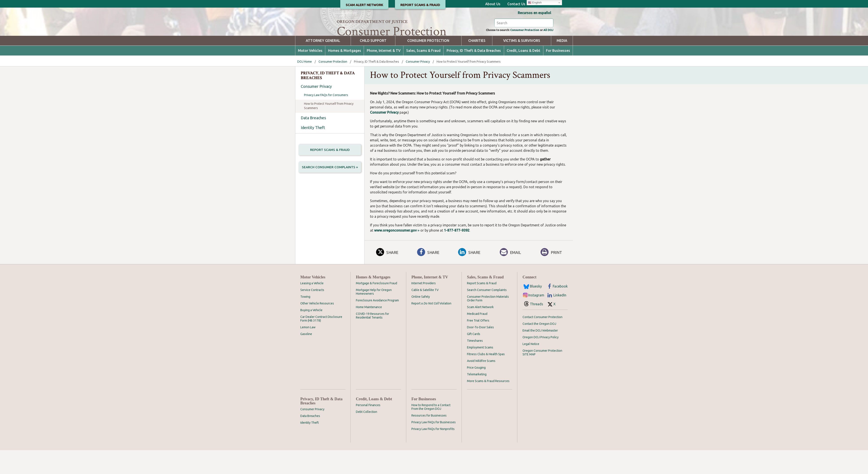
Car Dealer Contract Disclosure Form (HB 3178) (321, 342)
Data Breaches (313, 142)
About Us (493, 4)
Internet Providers (424, 307)
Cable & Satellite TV (425, 314)
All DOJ (547, 53)
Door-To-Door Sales (480, 351)
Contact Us (516, 4)
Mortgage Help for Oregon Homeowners (374, 316)
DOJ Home (305, 85)
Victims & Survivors (522, 65)
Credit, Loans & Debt (524, 74)
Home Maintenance (369, 331)
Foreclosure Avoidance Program (377, 324)
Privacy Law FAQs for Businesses (434, 446)
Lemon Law (308, 351)
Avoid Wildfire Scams (481, 385)
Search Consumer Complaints (487, 314)
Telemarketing (477, 398)
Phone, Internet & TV (384, 74)
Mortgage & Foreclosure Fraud (376, 307)
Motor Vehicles (310, 74)
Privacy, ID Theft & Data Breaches (474, 74)
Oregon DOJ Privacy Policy (541, 361)
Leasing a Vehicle (312, 307)
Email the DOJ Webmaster (540, 354)
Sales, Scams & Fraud (423, 74)
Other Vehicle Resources (317, 327)
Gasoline (306, 358)
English (535, 3)
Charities (477, 65)
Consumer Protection (519, 53)
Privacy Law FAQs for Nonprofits (433, 453)
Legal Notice (531, 368)
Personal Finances (368, 429)
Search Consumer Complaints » (330, 192)
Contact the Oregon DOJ (539, 348)
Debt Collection (367, 436)
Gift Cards (474, 358)
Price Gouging (476, 391)
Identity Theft (313, 151)
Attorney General (323, 65)
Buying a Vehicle (311, 334)
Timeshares (475, 364)
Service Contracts (312, 314)
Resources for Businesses (429, 439)
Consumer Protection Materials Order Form (488, 322)
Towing (305, 320)
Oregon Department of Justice (372, 22)
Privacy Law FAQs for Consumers (326, 119)
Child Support (373, 65)
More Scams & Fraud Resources (488, 405)
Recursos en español (534, 13)
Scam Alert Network (480, 331)
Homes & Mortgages (345, 74)
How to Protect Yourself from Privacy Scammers (329, 130)
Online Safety (421, 320)
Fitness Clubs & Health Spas (486, 378)
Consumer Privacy (418, 85)
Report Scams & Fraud (330, 174)
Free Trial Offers (478, 344)
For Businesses (558, 74)
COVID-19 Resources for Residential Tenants (372, 339)
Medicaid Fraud (477, 338)
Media (562, 65)
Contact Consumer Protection (542, 341)
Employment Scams (480, 371)
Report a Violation (431, 327)
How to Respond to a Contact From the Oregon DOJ (431, 431)
